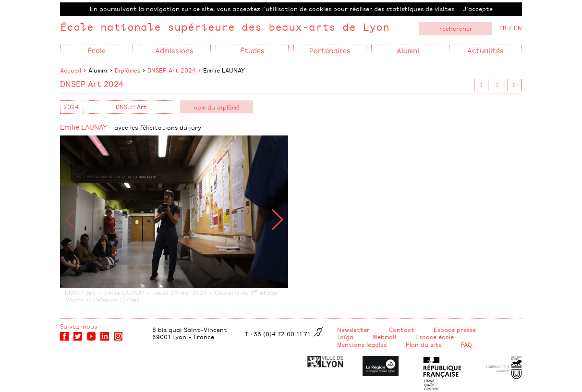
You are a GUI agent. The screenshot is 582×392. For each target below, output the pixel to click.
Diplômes (127, 70)
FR (503, 28)
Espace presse (455, 330)
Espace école (435, 337)
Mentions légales (362, 344)
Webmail (384, 337)
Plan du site (424, 344)
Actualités (485, 50)
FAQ (467, 344)
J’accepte (478, 9)
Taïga (345, 337)
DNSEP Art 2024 (172, 70)
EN (518, 28)
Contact (402, 330)
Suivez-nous (79, 326)
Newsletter (353, 330)
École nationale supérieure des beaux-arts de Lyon (225, 27)
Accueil (71, 70)
